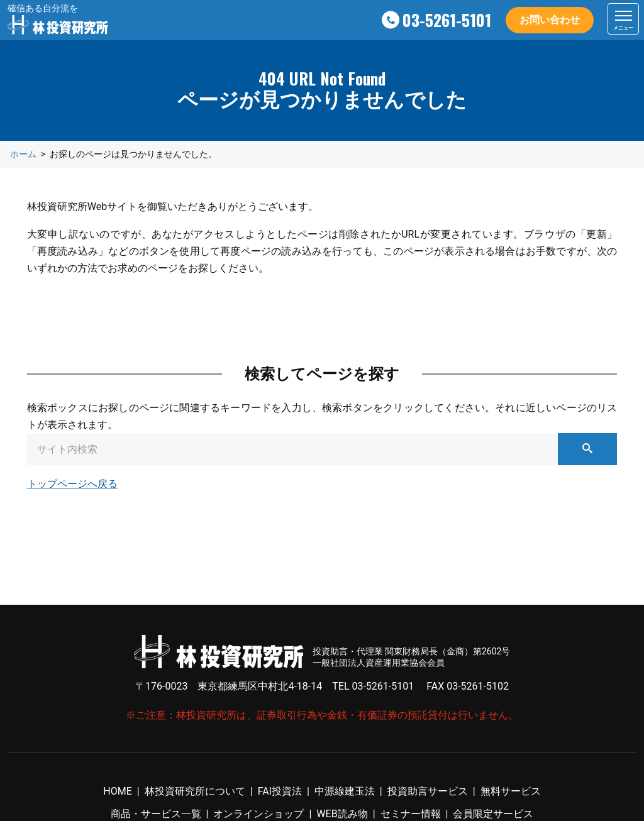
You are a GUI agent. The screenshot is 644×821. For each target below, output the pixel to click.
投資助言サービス (428, 791)
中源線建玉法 (345, 791)
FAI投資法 (280, 791)
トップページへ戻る (72, 484)
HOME (117, 791)
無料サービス (511, 791)
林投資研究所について (195, 791)
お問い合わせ (550, 20)
